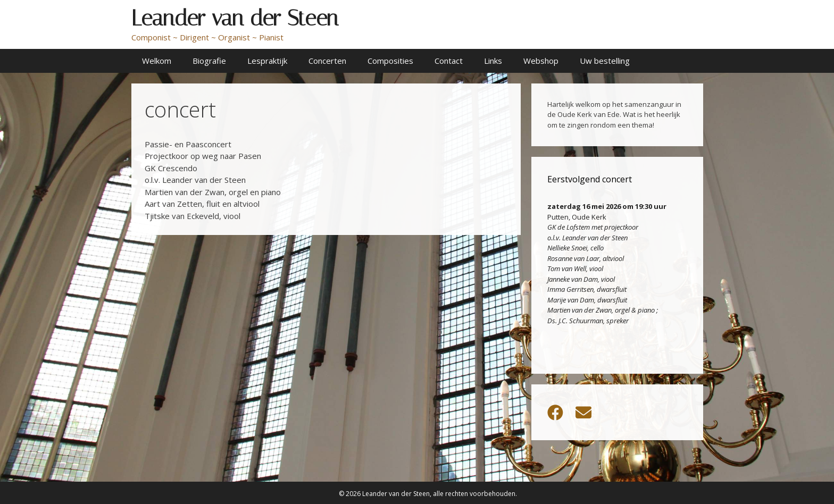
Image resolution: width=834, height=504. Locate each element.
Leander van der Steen (235, 18)
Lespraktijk (267, 61)
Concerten (327, 61)
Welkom (157, 61)
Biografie (209, 61)
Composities (390, 61)
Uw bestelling (605, 61)
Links (493, 61)
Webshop (541, 61)
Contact (449, 61)
